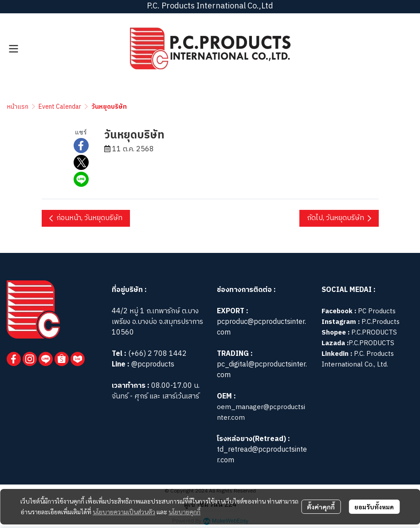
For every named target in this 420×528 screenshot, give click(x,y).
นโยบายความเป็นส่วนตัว (124, 512)
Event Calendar (60, 107)
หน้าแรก (18, 107)
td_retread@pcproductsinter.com (262, 455)
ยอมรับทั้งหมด (374, 507)
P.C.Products (381, 322)
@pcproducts (152, 364)
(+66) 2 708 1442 (157, 354)
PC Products (377, 311)
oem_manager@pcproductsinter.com (261, 412)
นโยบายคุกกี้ (184, 512)
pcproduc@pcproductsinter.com (261, 327)
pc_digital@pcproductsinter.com (262, 370)
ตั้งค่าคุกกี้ (321, 507)
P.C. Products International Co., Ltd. (358, 359)
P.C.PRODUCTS (374, 333)
